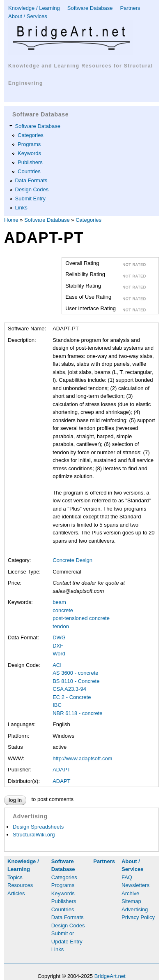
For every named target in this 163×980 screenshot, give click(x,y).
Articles (16, 893)
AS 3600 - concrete (75, 673)
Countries (29, 171)
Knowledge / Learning (34, 8)
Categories (31, 135)
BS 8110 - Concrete (76, 681)
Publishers (30, 162)
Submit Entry (30, 199)
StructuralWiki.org (34, 835)
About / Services (28, 16)
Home (11, 220)
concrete (63, 610)
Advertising (135, 909)
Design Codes (32, 189)
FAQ (127, 877)
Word (59, 654)
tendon (61, 626)
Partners (130, 8)
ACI (57, 665)
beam (59, 602)
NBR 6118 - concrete (77, 713)
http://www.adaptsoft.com (82, 758)
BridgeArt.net (110, 976)
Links (21, 208)
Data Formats (31, 180)
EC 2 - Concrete (72, 697)
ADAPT (61, 770)
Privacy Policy (138, 917)
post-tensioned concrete (81, 618)
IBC (57, 705)
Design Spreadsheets (38, 827)
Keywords (29, 153)
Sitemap (131, 901)
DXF (58, 646)
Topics (15, 877)
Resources (20, 885)
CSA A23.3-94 (69, 689)
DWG (59, 637)
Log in (15, 800)
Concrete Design (72, 560)
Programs (29, 144)
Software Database (90, 8)
